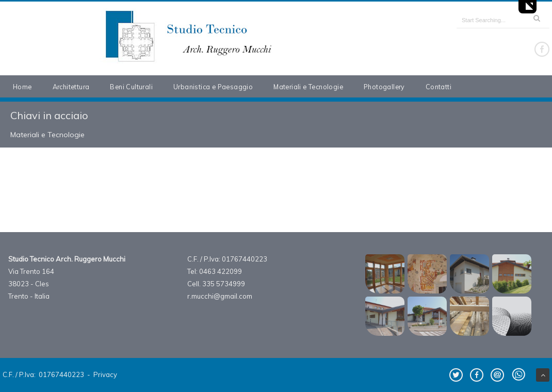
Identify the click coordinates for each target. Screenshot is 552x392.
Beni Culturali (131, 87)
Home (22, 87)
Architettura (71, 87)
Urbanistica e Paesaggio (213, 87)
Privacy (105, 374)
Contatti (439, 87)
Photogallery (384, 87)
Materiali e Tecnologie (308, 87)
